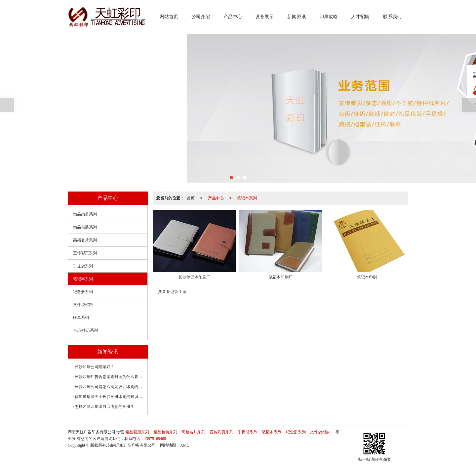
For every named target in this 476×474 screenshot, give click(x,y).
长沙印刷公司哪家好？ (95, 367)
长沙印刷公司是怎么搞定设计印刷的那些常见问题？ (109, 387)
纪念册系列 (83, 292)
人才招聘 (360, 17)
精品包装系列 (85, 227)
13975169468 (155, 439)
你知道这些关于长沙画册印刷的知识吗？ (109, 397)
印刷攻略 (329, 17)
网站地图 (168, 445)
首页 (191, 198)
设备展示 (264, 17)
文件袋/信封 (83, 305)
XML (185, 445)
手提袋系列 (83, 266)
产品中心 (233, 17)
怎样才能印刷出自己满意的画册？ (104, 407)
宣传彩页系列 (85, 253)
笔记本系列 (247, 198)
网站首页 (169, 17)
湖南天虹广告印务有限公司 (132, 445)
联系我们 (392, 17)
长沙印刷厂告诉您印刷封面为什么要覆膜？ (109, 377)
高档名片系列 (85, 240)
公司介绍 (201, 17)
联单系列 (81, 318)
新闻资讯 (297, 17)
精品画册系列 (85, 214)
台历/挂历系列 (85, 330)
